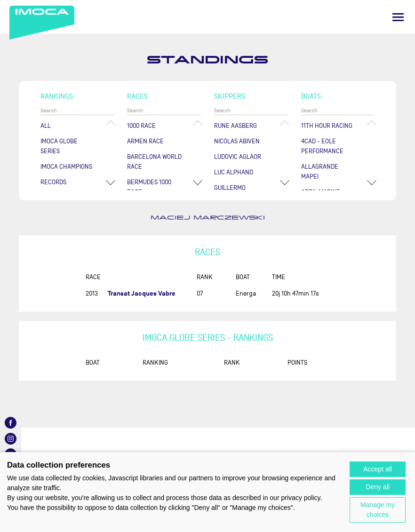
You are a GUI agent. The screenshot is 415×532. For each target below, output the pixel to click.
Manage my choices (378, 510)
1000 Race (141, 126)
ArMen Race (145, 141)
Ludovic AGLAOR (238, 157)
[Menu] (398, 17)
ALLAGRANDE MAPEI (320, 172)
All (46, 126)
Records (53, 182)
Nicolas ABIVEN (237, 141)
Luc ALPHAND (234, 172)
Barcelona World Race (154, 162)
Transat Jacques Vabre (142, 293)
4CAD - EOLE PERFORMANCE (322, 146)
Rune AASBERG (235, 126)
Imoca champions (66, 167)
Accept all (378, 469)
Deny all (378, 487)
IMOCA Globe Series (59, 146)
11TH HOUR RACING (327, 126)
